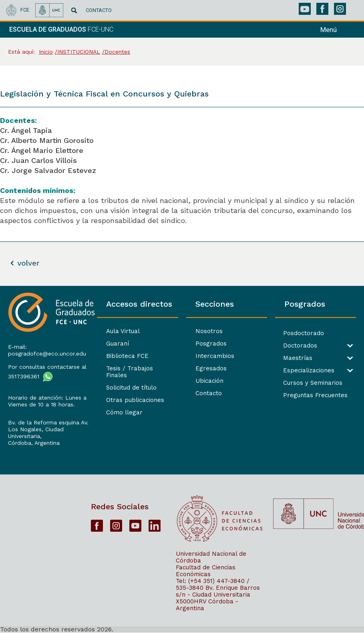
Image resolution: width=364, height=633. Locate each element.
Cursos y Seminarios (313, 383)
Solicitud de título (131, 388)
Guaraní (118, 344)
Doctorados (300, 346)
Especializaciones (309, 371)
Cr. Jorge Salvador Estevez (48, 170)
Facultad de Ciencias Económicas (206, 571)
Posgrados (211, 344)
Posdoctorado (304, 333)
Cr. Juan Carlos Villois (38, 160)
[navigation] (339, 30)
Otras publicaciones (135, 400)
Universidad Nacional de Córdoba (211, 557)
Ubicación (209, 381)
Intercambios (215, 356)
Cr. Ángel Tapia (26, 130)
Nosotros (209, 331)
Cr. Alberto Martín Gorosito (47, 140)
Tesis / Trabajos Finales (130, 372)
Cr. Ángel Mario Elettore (42, 150)
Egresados (211, 368)
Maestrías (298, 358)
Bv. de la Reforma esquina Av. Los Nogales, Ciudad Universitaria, (48, 429)
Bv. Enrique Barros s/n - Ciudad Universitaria (218, 591)
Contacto (209, 393)
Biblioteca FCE (127, 356)
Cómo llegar (124, 412)
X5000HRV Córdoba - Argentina (207, 605)
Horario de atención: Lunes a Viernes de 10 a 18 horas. (47, 401)
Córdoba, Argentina (34, 443)
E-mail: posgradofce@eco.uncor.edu (47, 350)
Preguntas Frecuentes (315, 395)
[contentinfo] (182, 459)
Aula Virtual (123, 331)
